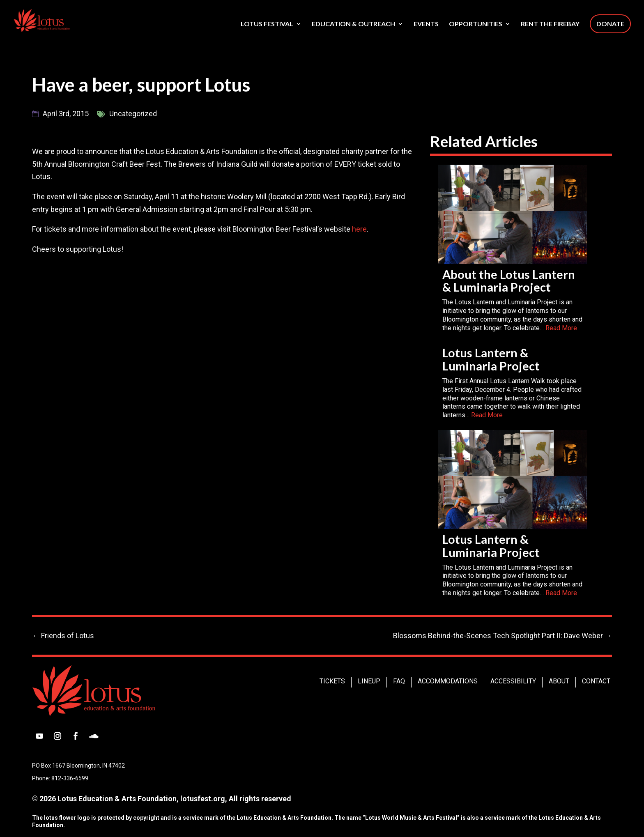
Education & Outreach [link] (353, 24)
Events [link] (426, 24)
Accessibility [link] (513, 681)
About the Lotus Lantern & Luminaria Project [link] (509, 281)
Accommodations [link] (448, 681)
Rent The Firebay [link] (550, 24)
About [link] (559, 681)
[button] (39, 736)
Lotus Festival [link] (267, 24)
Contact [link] (596, 681)
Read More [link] (561, 328)
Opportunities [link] (476, 24)
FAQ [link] (399, 681)
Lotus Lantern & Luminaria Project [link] (491, 359)
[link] (56, 20)
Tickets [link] (332, 681)
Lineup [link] (369, 681)
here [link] (359, 229)
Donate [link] (610, 24)
